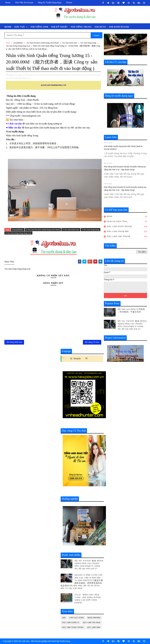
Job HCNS (100, 27)
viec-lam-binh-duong (119, 226)
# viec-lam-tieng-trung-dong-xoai (18, 233)
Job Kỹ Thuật (59, 27)
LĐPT (28, 34)
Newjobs (77, 359)
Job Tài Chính (13, 34)
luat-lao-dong (77, 618)
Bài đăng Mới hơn (14, 342)
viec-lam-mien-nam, (76, 75)
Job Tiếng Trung (81, 27)
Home (8, 3)
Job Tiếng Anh (39, 27)
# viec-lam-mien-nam (71, 230)
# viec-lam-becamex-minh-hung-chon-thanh (43, 230)
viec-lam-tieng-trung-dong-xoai (18, 46)
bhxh (110, 216)
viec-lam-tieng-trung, (92, 75)
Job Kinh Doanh (119, 27)
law (64, 618)
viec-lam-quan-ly (71, 623)
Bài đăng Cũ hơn (92, 342)
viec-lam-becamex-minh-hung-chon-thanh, (51, 75)
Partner (69, 3)
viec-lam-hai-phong (119, 236)
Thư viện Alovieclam (24, 3)
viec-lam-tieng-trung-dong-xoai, (18, 78)
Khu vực (20, 27)
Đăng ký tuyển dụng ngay (50, 3)
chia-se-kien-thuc (117, 221)
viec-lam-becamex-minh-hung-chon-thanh (42, 43)
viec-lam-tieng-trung (88, 43)
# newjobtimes (18, 230)
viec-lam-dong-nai (118, 231)
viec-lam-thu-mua (92, 623)
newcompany (94, 618)
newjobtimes (18, 43)
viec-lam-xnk (94, 627)
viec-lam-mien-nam (70, 43)
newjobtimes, (30, 75)
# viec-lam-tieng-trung (90, 230)
